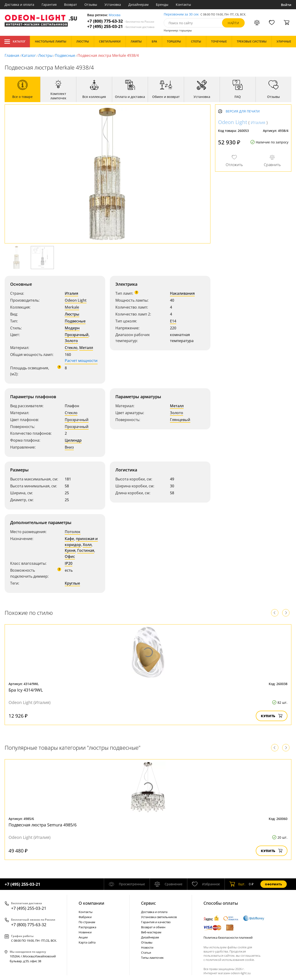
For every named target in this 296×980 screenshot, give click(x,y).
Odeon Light (76, 300)
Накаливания (182, 293)
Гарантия (49, 5)
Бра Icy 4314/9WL (26, 690)
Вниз (69, 447)
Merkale (72, 307)
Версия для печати (243, 111)
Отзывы (91, 5)
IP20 (69, 563)
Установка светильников (159, 917)
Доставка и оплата (19, 5)
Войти (286, 5)
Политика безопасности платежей (228, 938)
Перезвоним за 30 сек (181, 14)
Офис (70, 556)
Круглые (72, 583)
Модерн (72, 328)
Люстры (45, 55)
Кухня (70, 550)
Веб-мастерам (151, 932)
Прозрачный (77, 335)
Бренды (162, 5)
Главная (12, 55)
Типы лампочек (152, 958)
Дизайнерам (138, 5)
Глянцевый (180, 420)
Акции (83, 937)
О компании (91, 903)
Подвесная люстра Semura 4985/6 (43, 825)
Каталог (15, 42)
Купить (272, 716)
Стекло (71, 348)
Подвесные (65, 55)
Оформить (274, 884)
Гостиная (86, 550)
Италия (71, 293)
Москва (115, 15)
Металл (86, 348)
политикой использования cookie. (230, 960)
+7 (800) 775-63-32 (121, 21)
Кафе (69, 539)
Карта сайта (87, 942)
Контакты (183, 5)
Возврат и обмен (153, 927)
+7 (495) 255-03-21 (121, 26)
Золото (71, 341)
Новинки (85, 932)
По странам (87, 922)
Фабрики (85, 917)
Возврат (71, 5)
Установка (113, 5)
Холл (87, 545)
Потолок (73, 532)
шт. (237, 884)
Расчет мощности (81, 361)
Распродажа (87, 927)
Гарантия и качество (156, 922)
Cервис (148, 903)
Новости (147, 947)
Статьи (146, 953)
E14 (173, 321)
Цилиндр (73, 440)
